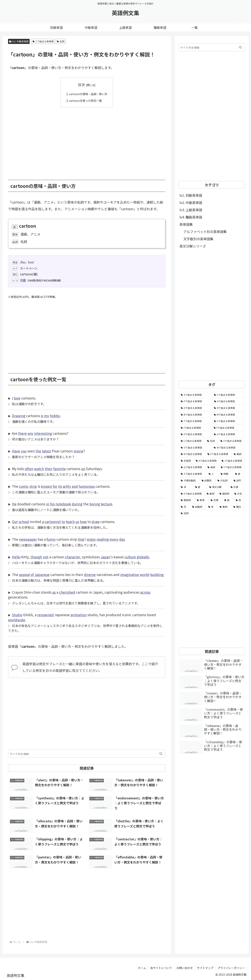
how (83, 522)
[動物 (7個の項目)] (224, 507)
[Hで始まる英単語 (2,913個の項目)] (195, 434)
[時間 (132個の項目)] (226, 474)
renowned (45, 615)
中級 (23, 280)
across (145, 592)
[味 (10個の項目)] (212, 507)
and (75, 486)
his (52, 504)
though (36, 557)
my (47, 416)
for (55, 486)
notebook (63, 504)
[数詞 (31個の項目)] (211, 494)
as (54, 592)
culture (130, 557)
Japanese (42, 575)
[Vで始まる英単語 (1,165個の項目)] (219, 454)
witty (67, 486)
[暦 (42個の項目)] (200, 487)
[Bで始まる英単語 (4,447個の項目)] (195, 415)
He (14, 504)
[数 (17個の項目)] (228, 500)
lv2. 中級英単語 (19, 41)
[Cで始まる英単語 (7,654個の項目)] (228, 395)
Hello (16, 557)
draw (96, 522)
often (29, 469)
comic (24, 486)
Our (15, 522)
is (42, 416)
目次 (81, 85)
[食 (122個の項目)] (239, 474)
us (77, 522)
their (49, 469)
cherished (67, 592)
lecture (106, 504)
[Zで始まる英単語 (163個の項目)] (193, 474)
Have (16, 451)
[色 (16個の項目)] (239, 500)
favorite (60, 469)
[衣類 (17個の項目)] (215, 500)
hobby (55, 416)
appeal (24, 575)
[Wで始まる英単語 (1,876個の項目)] (228, 448)
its (60, 486)
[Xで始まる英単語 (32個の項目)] (192, 494)
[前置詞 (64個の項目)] (207, 480)
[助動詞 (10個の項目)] (198, 507)
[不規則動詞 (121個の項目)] (189, 480)
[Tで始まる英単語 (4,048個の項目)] (195, 421)
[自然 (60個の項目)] (238, 480)
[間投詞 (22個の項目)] (187, 500)
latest (46, 451)
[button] (161, 754)
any (30, 433)
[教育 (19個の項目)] (202, 500)
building (157, 575)
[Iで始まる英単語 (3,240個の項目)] (195, 428)
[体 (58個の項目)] (186, 487)
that (81, 539)
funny (51, 539)
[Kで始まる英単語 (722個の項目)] (206, 461)
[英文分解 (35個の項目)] (218, 487)
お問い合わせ (185, 968)
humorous (87, 486)
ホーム (142, 968)
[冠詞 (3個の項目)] (212, 513)
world (144, 575)
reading (103, 539)
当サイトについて (161, 968)
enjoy (91, 539)
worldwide (17, 620)
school (24, 522)
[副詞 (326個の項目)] (212, 467)
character (72, 557)
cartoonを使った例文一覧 (85, 100)
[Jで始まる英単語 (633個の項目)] (232, 461)
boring (95, 504)
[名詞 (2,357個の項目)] (212, 441)
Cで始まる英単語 (43, 41)
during (77, 504)
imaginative (130, 575)
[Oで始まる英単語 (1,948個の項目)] (195, 448)
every (114, 539)
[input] (87, 754)
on (83, 469)
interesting (43, 433)
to (63, 522)
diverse (90, 575)
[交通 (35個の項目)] (237, 487)
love (17, 398)
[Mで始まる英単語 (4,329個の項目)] (228, 415)
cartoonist (53, 522)
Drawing (19, 416)
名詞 (61, 41)
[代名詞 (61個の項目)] (223, 480)
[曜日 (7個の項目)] (238, 507)
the (38, 451)
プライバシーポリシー (231, 968)
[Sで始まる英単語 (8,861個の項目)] (195, 395)
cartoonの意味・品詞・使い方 (88, 94)
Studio (17, 615)
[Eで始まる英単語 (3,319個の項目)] (228, 421)
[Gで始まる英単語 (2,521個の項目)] (228, 434)
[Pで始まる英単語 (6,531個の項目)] (195, 401)
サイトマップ (205, 968)
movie (78, 451)
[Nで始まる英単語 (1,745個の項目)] (192, 454)
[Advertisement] (87, 141)
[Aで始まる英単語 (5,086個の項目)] (229, 401)
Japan (105, 557)
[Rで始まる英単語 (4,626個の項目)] (228, 408)
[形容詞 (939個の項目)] (186, 461)
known (46, 486)
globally (143, 557)
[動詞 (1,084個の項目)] (238, 454)
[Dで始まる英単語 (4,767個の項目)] (195, 408)
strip (33, 486)
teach (70, 522)
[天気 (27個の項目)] (239, 494)
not (46, 557)
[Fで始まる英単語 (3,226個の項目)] (228, 428)
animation (79, 615)
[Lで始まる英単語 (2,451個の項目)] (192, 441)
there (22, 433)
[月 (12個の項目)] (184, 507)
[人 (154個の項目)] (213, 474)
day (122, 539)
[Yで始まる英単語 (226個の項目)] (232, 467)
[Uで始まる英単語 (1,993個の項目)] (232, 441)
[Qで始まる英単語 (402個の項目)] (192, 467)
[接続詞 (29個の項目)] (225, 494)
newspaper (28, 539)
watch (39, 469)
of (32, 575)
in (48, 504)
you (24, 451)
